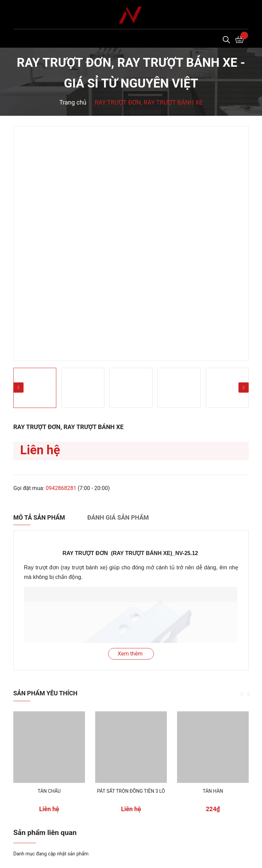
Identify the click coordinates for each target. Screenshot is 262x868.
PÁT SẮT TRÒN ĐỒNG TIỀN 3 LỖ (131, 791)
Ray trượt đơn (41, 567)
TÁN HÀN (213, 791)
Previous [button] (18, 388)
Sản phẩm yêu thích (45, 693)
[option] (131, 243)
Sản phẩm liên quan (45, 833)
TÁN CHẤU (49, 791)
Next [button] (244, 388)
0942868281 (61, 488)
